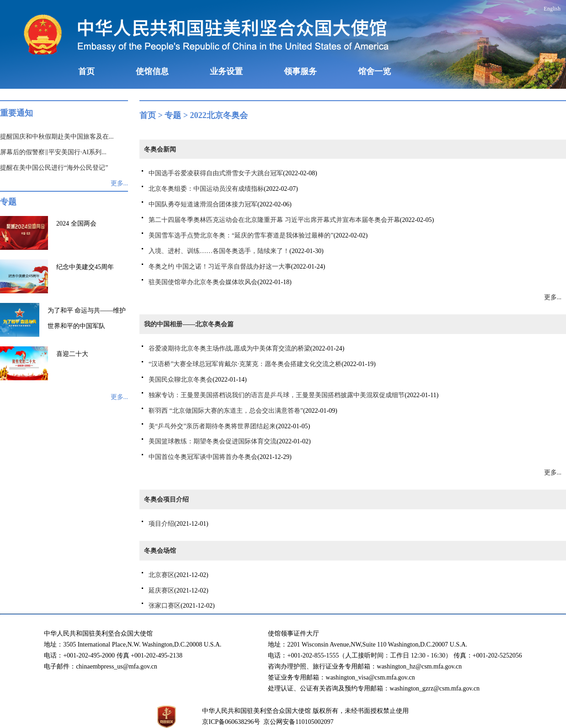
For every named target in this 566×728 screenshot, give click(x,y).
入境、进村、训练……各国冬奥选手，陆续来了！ (219, 251)
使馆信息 (152, 71)
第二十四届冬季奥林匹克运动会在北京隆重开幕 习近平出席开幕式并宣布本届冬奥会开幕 (274, 220)
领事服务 (300, 71)
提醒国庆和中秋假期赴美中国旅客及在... (57, 137)
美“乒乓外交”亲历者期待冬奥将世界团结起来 (212, 426)
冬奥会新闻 (160, 149)
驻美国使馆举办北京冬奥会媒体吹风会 (203, 282)
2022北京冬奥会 (219, 115)
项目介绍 (161, 524)
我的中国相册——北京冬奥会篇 (189, 324)
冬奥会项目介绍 (166, 499)
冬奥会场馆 (160, 551)
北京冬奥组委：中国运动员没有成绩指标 (206, 189)
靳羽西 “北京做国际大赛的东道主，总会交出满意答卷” (226, 411)
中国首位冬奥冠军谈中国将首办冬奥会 (203, 457)
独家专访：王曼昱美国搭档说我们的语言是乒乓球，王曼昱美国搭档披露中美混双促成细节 (277, 395)
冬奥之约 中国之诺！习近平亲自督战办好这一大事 (220, 267)
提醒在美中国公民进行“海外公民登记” (54, 168)
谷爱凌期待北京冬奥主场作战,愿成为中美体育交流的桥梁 (230, 348)
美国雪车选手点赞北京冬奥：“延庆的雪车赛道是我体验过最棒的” (241, 235)
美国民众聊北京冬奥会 (181, 380)
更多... (120, 183)
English (552, 9)
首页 (86, 71)
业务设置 (226, 71)
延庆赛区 (161, 590)
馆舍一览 (374, 71)
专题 (173, 115)
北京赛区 (161, 575)
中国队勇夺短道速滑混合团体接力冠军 (203, 204)
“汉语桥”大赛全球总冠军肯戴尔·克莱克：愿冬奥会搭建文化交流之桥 (245, 364)
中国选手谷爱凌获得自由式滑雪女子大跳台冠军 (216, 173)
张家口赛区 (165, 606)
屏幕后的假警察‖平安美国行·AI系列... (53, 152)
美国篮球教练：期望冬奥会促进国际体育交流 (213, 441)
